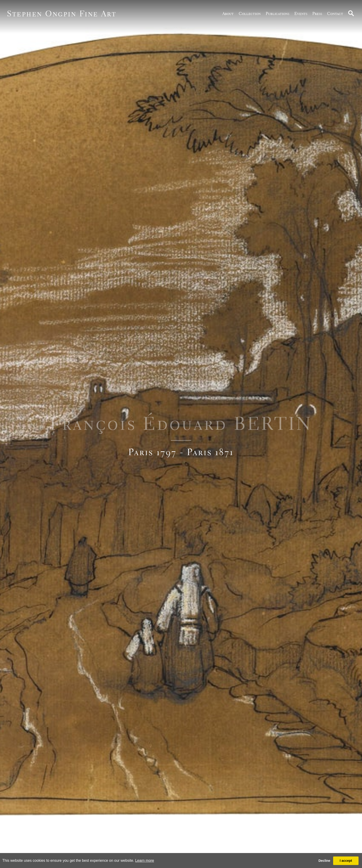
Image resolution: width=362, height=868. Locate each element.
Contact (335, 13)
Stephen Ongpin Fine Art (62, 13)
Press (317, 13)
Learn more (145, 861)
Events (301, 13)
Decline (324, 861)
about (228, 13)
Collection (250, 13)
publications (278, 13)
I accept (346, 861)
